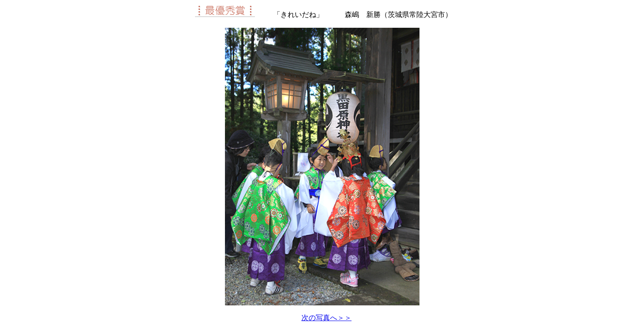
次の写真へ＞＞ (326, 318)
